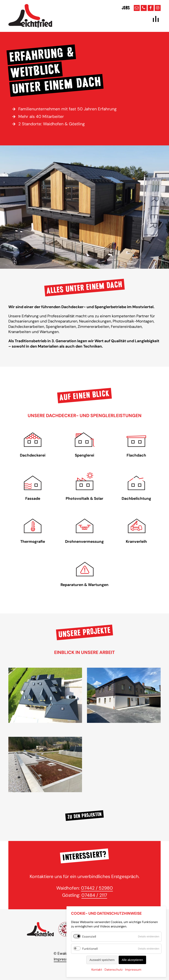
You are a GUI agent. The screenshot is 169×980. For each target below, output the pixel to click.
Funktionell (90, 949)
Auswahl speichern (102, 960)
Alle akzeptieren (132, 960)
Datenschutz (114, 970)
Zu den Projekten (84, 815)
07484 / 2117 (94, 895)
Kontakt (97, 970)
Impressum (64, 959)
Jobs (126, 8)
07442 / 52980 (97, 888)
